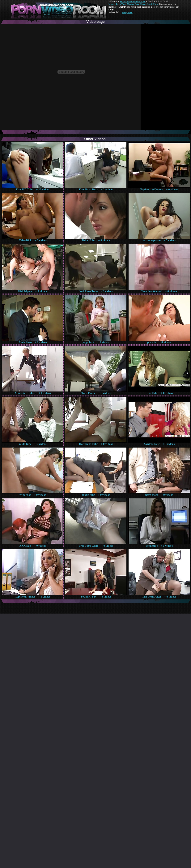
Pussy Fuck (127, 12)
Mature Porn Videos (137, 4)
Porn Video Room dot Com (133, 1)
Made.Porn (153, 4)
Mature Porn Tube (117, 4)
